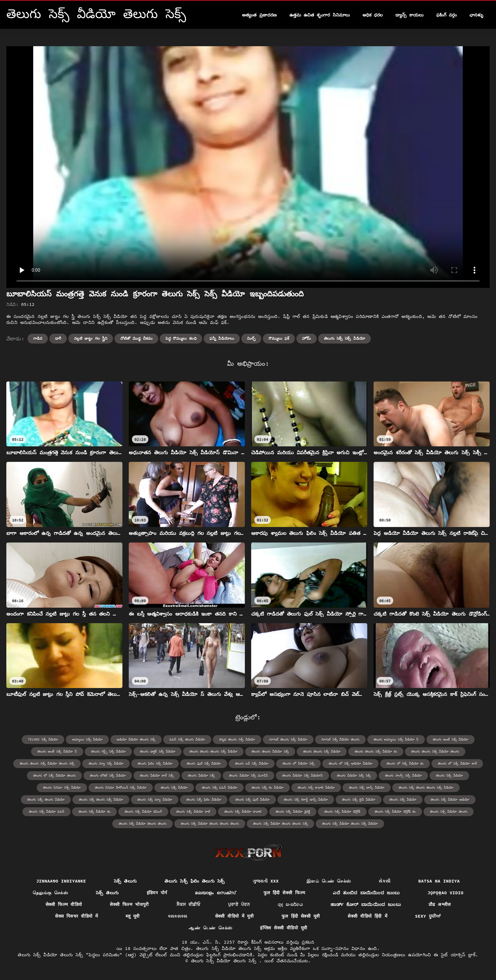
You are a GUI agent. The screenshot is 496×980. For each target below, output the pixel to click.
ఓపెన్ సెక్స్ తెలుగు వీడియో (187, 739)
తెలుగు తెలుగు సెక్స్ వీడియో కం (376, 751)
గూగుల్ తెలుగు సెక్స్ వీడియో (288, 739)
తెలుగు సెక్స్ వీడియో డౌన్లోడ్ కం (395, 812)
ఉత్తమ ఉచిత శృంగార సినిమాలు (320, 15)
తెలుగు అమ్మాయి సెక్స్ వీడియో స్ (396, 739)
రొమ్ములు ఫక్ (279, 338)
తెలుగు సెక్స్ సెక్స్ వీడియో (344, 338)
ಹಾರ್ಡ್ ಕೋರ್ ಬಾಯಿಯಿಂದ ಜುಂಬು (366, 904)
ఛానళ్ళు (476, 15)
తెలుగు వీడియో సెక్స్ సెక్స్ (354, 775)
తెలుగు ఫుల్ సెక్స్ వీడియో (204, 763)
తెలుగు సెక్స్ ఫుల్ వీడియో (252, 800)
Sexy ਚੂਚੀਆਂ (428, 916)
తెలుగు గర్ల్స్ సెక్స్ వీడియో (108, 751)
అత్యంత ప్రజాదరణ (259, 15)
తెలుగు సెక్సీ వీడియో (174, 788)
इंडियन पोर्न (157, 893)
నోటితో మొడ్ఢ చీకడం (136, 338)
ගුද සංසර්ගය (290, 904)
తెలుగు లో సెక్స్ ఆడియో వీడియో (350, 763)
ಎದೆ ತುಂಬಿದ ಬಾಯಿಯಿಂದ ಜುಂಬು (366, 893)
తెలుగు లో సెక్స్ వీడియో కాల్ (457, 763)
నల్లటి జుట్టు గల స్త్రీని (91, 338)
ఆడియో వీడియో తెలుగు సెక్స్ (136, 739)
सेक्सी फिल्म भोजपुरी (129, 904)
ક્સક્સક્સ (177, 916)
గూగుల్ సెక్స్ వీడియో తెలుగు (340, 739)
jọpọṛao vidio (445, 893)
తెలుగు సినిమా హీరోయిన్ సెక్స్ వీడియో (121, 788)
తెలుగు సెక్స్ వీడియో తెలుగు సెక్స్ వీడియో (350, 824)
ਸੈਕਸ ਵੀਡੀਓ (188, 904)
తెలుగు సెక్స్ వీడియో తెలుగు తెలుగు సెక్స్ (280, 824)
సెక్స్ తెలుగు (125, 881)
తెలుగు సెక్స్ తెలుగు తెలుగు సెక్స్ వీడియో (426, 788)
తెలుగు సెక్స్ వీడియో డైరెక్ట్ (293, 812)
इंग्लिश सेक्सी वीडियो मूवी (284, 928)
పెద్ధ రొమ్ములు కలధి (181, 338)
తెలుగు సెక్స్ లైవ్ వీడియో (359, 800)
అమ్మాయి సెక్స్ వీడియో (87, 739)
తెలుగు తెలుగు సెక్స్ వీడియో (322, 751)
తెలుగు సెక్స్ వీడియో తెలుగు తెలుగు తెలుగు (210, 824)
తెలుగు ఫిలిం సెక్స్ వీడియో (155, 763)
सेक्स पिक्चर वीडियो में (76, 916)
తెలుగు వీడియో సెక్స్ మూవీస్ (248, 775)
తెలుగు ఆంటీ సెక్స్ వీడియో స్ (57, 751)
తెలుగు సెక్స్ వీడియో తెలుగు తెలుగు (143, 824)
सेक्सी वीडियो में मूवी (234, 916)
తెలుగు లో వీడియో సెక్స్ (298, 763)
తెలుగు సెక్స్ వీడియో (403, 800)
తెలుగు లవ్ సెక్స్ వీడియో (252, 763)
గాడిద (38, 338)
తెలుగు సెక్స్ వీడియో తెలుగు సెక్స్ (225, 961)
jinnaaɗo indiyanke (61, 881)
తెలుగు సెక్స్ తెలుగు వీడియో (46, 800)
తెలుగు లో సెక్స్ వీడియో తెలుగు (54, 775)
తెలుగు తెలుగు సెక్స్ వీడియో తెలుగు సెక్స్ (47, 763)
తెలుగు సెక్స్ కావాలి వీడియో (316, 788)
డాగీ (58, 338)
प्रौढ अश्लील (440, 904)
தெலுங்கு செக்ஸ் (50, 893)
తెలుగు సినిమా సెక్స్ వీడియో (62, 788)
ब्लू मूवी (133, 916)
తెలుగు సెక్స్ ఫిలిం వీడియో (204, 800)
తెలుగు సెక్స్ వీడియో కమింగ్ (143, 812)
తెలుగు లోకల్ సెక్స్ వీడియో (108, 775)
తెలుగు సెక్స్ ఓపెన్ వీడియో (220, 788)
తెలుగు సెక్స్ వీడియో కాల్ (193, 812)
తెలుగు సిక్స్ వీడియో (449, 775)
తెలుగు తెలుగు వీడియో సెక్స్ (270, 751)
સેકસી (384, 881)
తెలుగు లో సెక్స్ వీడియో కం (405, 763)
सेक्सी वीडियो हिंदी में (367, 916)
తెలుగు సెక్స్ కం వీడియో (267, 788)
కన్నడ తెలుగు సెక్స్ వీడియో (237, 739)
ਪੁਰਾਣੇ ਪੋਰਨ (239, 904)
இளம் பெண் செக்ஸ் (329, 881)
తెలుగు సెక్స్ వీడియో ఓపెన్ (46, 812)
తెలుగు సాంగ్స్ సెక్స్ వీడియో (403, 775)
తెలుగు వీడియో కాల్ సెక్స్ (157, 775)
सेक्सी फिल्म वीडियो (64, 904)
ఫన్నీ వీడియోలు (222, 338)
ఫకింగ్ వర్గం (446, 15)
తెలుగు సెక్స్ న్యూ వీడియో (155, 800)
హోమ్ (307, 338)
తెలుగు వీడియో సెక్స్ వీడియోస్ (302, 775)
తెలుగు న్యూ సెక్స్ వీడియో (106, 763)
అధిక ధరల (373, 15)
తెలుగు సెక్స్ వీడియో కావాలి (243, 812)
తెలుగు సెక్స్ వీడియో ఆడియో (450, 800)
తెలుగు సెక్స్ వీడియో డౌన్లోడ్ (342, 812)
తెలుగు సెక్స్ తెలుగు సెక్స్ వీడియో (101, 800)
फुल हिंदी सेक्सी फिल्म (284, 893)
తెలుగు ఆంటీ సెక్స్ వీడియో (450, 739)
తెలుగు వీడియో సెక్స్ (201, 775)
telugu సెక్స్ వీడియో (43, 739)
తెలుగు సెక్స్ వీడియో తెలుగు (449, 812)
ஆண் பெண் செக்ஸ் (210, 928)
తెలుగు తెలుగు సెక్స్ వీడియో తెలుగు (435, 751)
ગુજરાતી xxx (266, 881)
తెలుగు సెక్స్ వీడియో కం (94, 812)
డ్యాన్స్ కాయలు (409, 15)
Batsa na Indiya (439, 881)
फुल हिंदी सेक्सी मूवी (301, 916)
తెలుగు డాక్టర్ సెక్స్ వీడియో (158, 751)
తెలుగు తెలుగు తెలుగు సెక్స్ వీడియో (213, 751)
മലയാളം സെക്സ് (215, 893)
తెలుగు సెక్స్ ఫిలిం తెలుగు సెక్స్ (195, 881)
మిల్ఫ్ (251, 338)
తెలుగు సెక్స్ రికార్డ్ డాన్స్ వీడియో (306, 800)
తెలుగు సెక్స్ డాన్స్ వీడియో (367, 788)
